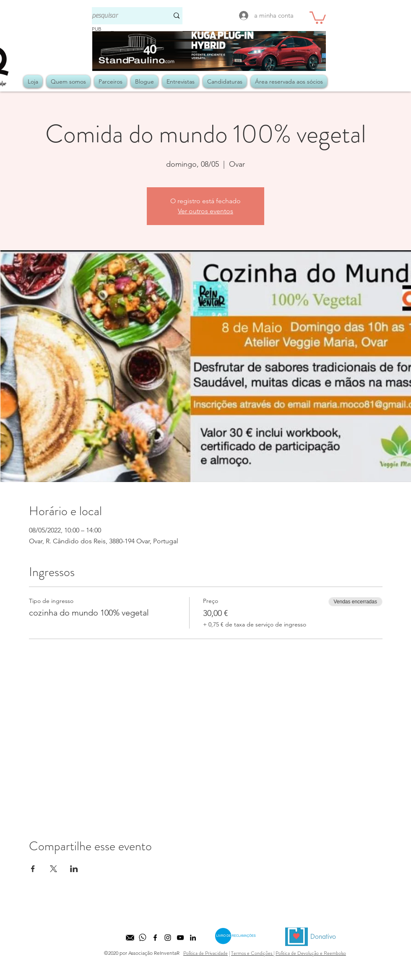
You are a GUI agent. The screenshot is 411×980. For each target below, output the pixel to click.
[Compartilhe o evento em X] (53, 869)
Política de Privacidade (205, 953)
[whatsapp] (143, 938)
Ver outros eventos (205, 211)
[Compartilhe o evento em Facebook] (33, 869)
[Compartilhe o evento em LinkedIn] (74, 869)
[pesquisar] (124, 16)
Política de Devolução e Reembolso (311, 953)
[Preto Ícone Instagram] (168, 938)
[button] (318, 17)
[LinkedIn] (193, 938)
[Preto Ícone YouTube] (180, 938)
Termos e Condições (252, 953)
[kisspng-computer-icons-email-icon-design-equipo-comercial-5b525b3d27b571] (130, 938)
